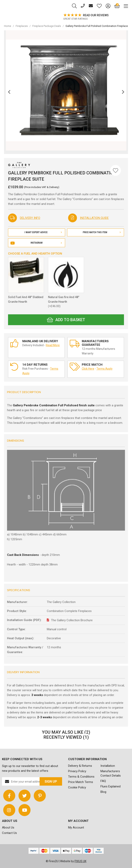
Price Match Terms (81, 782)
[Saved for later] (97, 6)
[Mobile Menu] (124, 6)
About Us (8, 828)
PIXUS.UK (80, 861)
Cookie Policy (77, 787)
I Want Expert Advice (43, 232)
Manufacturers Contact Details (111, 773)
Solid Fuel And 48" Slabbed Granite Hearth (26, 280)
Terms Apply (104, 369)
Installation (108, 766)
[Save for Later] (116, 170)
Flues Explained (111, 786)
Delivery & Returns (80, 766)
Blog (103, 792)
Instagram (37, 243)
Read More (53, 345)
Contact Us (9, 833)
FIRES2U (27, 6)
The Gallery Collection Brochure (72, 620)
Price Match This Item (102, 232)
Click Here (88, 369)
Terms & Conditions (81, 777)
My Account (76, 828)
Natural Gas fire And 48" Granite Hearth (66, 283)
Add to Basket (66, 320)
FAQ (103, 781)
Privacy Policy (77, 771)
